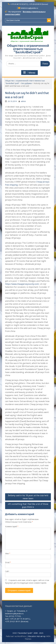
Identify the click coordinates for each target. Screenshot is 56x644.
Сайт (7, 571)
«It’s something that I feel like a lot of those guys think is (28, 505)
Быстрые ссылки (13, 20)
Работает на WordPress (16, 636)
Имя (8, 553)
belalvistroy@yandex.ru (29, 8)
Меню (29, 73)
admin (23, 101)
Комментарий (12, 526)
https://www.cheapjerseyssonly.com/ (22, 284)
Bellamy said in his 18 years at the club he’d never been (28, 497)
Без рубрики (27, 83)
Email (8, 562)
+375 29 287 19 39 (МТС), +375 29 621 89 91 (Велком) (29, 4)
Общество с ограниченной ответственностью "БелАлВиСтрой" (28, 49)
